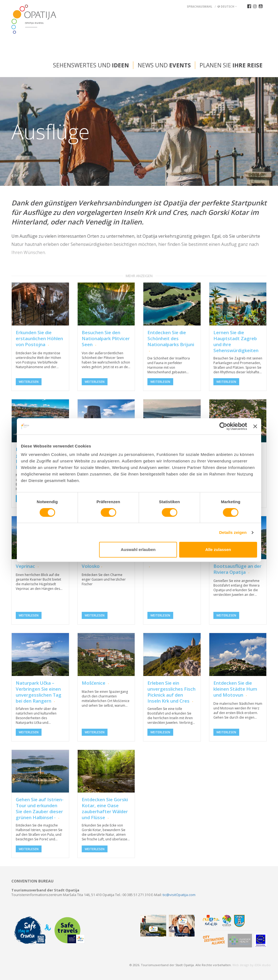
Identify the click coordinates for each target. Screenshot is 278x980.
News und (164, 65)
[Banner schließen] (255, 426)
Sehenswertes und (91, 65)
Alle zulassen (218, 550)
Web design (241, 965)
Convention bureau (32, 881)
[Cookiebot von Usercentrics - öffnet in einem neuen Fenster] (223, 426)
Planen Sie (231, 65)
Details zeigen (233, 532)
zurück (18, 175)
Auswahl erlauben (138, 550)
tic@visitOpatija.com (179, 895)
